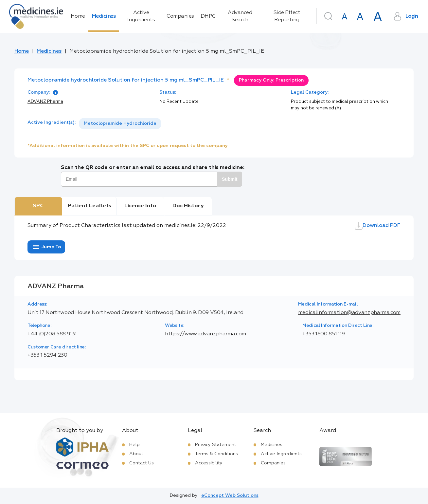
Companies (180, 16)
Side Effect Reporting (287, 16)
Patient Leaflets (89, 206)
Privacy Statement (216, 445)
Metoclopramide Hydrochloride (120, 123)
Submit (230, 179)
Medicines (104, 16)
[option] (120, 124)
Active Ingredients (141, 16)
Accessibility (209, 463)
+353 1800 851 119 (324, 334)
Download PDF (378, 226)
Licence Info (140, 206)
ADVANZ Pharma (45, 102)
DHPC (208, 16)
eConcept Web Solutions (230, 495)
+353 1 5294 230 (47, 355)
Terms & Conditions (216, 454)
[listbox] (120, 124)
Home (78, 16)
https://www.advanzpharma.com (205, 334)
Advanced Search (240, 16)
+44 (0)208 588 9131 (52, 334)
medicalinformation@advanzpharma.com (349, 313)
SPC (38, 206)
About (136, 454)
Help (134, 445)
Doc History (188, 206)
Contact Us (142, 463)
